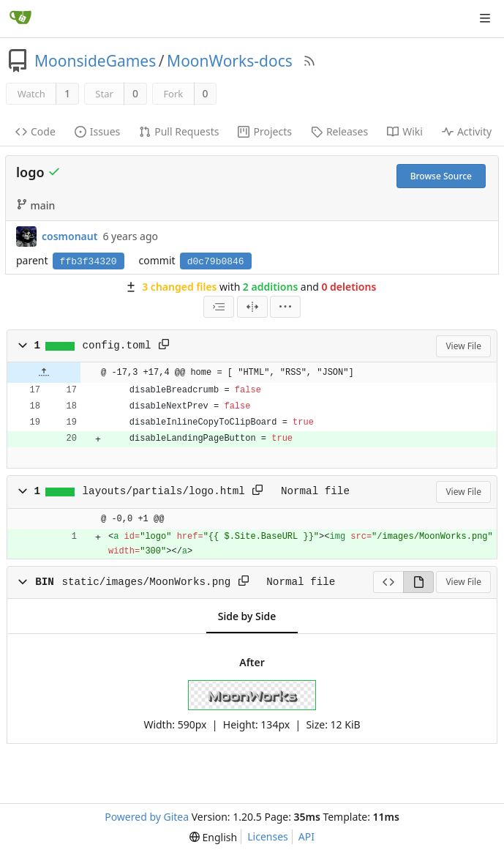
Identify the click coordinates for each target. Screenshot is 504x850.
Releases (339, 131)
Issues (97, 131)
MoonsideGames (95, 61)
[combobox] (219, 307)
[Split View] (252, 307)
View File (463, 346)
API (306, 836)
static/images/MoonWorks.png (146, 582)
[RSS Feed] (309, 61)
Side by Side (247, 616)
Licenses (268, 836)
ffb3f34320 (89, 262)
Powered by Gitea (147, 817)
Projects (264, 131)
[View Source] (388, 582)
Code (35, 131)
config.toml (117, 346)
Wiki (405, 131)
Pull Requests (179, 131)
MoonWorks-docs (230, 61)
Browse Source (441, 176)
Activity (467, 131)
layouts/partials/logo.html (164, 491)
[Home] (20, 18)
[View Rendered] (418, 582)
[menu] (285, 307)
